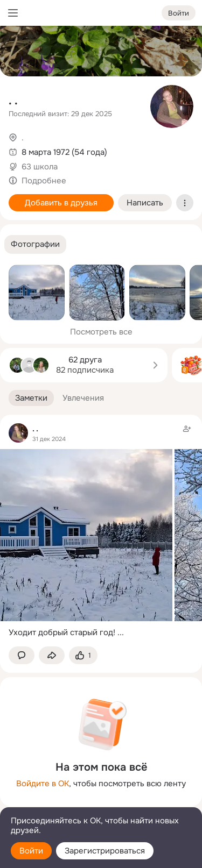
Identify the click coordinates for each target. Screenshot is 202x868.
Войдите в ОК (43, 784)
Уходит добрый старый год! (62, 632)
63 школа (40, 167)
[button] (35, 244)
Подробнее (44, 181)
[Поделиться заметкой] (52, 655)
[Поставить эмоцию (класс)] (83, 655)
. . (13, 101)
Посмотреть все (101, 332)
